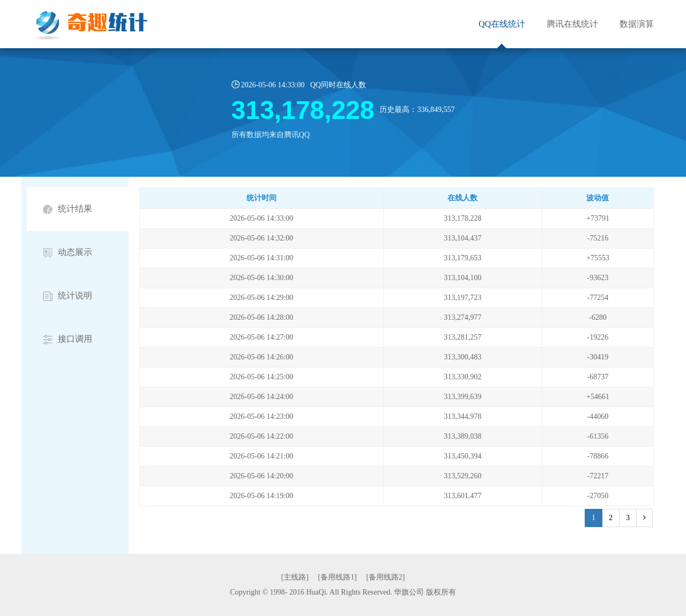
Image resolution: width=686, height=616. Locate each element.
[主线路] (295, 577)
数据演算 (637, 24)
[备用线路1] (337, 577)
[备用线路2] (385, 577)
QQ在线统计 (502, 24)
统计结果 (68, 209)
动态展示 (68, 253)
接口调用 (68, 339)
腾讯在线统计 (572, 24)
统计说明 (68, 296)
